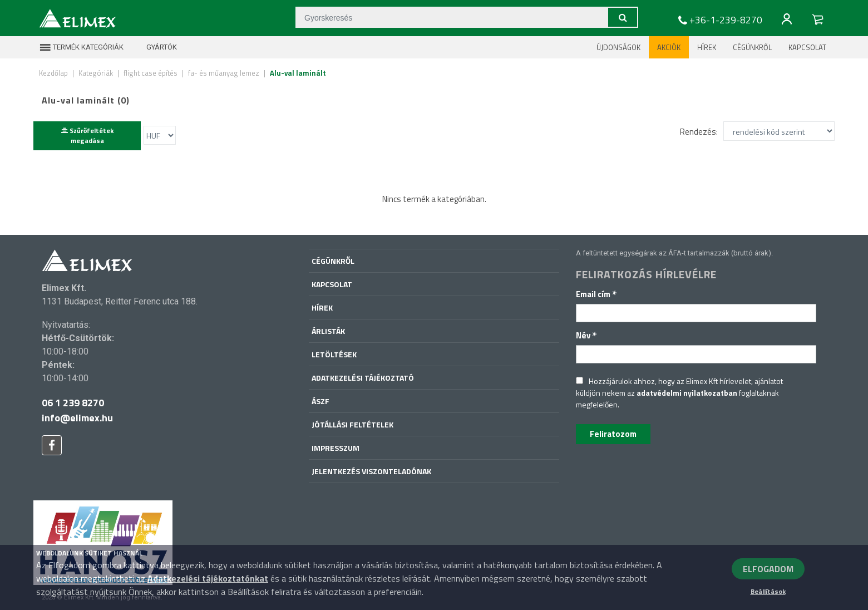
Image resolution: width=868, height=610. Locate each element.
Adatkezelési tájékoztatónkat (208, 578)
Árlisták (328, 331)
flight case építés (151, 73)
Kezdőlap (53, 73)
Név (586, 335)
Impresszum (336, 448)
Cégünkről (752, 47)
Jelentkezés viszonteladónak (371, 471)
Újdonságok (618, 47)
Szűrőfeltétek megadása (87, 136)
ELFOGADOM (768, 569)
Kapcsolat (807, 47)
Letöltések (334, 354)
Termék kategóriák (81, 47)
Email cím (596, 294)
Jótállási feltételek (352, 424)
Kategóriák (96, 73)
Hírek (707, 47)
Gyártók (155, 47)
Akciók (669, 47)
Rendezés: (699, 131)
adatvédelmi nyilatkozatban (687, 393)
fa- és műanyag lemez (224, 73)
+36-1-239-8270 (719, 20)
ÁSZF (320, 401)
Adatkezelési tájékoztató (363, 378)
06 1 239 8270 (73, 403)
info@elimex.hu (77, 418)
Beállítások (768, 591)
